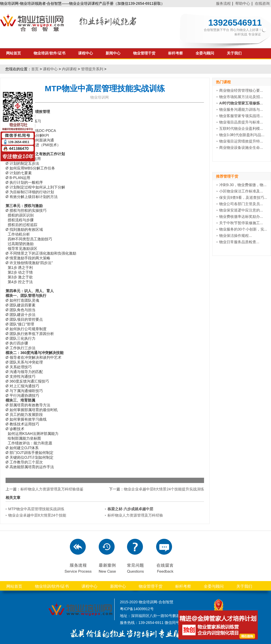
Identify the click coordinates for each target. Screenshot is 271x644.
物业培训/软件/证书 (49, 53)
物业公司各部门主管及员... (241, 204)
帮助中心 (243, 3)
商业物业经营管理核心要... (241, 90)
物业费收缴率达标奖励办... (241, 217)
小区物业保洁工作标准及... (241, 191)
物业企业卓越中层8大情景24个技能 (37, 515)
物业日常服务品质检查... (239, 242)
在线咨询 (262, 3)
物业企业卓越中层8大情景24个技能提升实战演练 (164, 489)
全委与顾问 (205, 53)
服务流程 (223, 3)
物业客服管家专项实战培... (241, 116)
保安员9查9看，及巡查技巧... (243, 197)
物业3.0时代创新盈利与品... (242, 135)
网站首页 (13, 53)
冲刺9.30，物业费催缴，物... (243, 185)
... (241, 103)
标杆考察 (175, 53)
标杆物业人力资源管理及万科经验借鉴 (52, 489)
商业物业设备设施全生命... (241, 148)
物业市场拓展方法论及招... (241, 97)
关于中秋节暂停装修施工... (241, 223)
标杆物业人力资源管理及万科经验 (135, 515)
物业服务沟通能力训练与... (241, 109)
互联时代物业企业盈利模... (241, 128)
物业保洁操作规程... (236, 236)
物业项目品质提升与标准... (241, 122)
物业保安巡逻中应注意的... (241, 210)
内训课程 (69, 69)
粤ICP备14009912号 (137, 609)
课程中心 (85, 53)
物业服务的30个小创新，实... (243, 229)
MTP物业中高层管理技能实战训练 (36, 509)
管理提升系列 (92, 69)
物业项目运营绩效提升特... (241, 141)
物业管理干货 (144, 53)
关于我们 (234, 53)
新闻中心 (113, 53)
